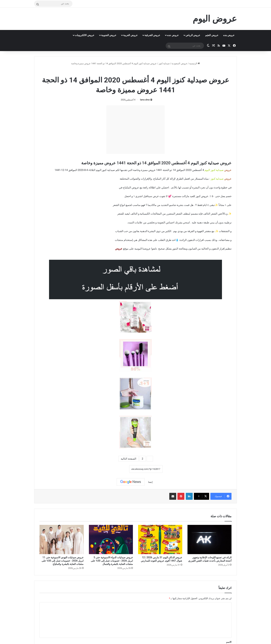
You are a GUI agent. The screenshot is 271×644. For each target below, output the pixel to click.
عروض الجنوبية (109, 35)
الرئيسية (194, 63)
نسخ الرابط (118, 469)
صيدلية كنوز (164, 63)
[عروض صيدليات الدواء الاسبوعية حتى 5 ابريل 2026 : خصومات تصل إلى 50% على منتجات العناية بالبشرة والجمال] (111, 540)
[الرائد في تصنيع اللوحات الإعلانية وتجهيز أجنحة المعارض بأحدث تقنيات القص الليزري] (210, 540)
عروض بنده (229, 35)
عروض (119, 249)
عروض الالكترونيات (84, 35)
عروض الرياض (193, 35)
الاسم (229, 642)
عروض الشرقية (152, 35)
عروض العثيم (212, 35)
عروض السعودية (179, 63)
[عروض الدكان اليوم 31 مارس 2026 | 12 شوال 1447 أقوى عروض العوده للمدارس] (160, 540)
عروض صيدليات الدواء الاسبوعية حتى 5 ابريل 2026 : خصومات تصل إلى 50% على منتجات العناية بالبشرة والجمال (112, 561)
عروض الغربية (130, 35)
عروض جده (173, 35)
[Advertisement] (135, 130)
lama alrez (145, 100)
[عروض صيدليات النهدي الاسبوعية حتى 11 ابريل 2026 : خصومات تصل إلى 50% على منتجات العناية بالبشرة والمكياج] (62, 540)
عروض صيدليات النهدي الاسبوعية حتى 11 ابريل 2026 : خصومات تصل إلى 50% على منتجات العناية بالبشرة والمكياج (63, 561)
